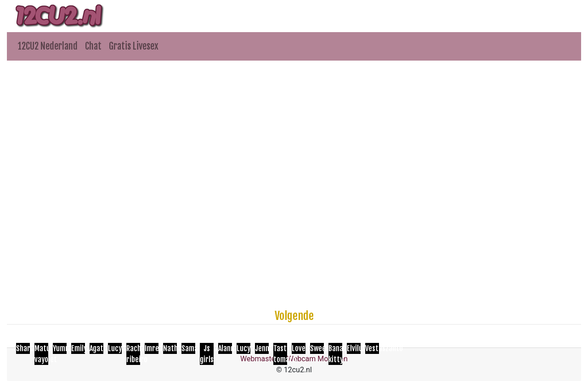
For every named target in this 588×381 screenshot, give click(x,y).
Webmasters (261, 359)
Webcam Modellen (317, 359)
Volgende (294, 316)
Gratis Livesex (134, 46)
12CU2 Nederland (48, 46)
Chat (93, 46)
